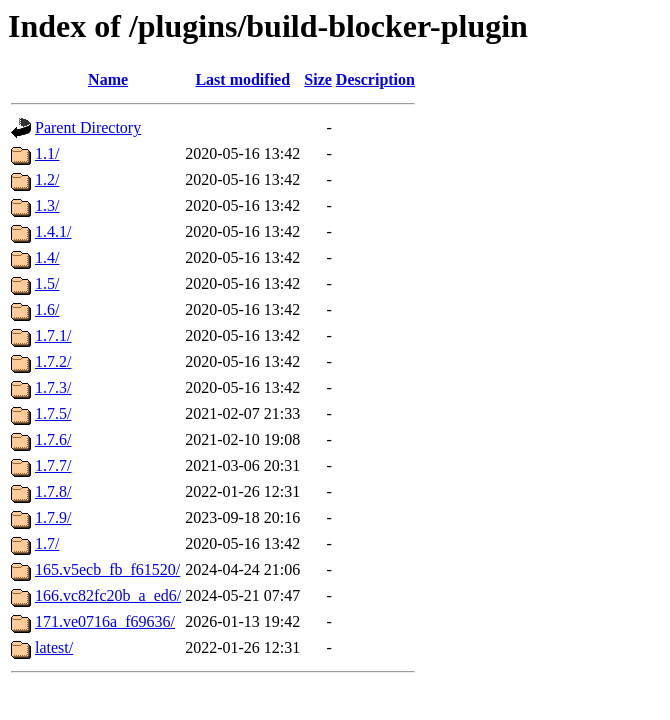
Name (108, 79)
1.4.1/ (53, 231)
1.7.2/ (53, 361)
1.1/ (47, 153)
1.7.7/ (53, 465)
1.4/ (47, 257)
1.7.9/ (53, 517)
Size (318, 79)
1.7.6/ (53, 439)
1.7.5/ (53, 413)
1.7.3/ (53, 387)
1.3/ (47, 205)
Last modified (242, 79)
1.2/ (47, 179)
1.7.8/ (53, 491)
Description (375, 79)
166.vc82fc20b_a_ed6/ (108, 595)
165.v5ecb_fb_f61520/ (107, 569)
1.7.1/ (53, 335)
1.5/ (47, 283)
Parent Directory (88, 127)
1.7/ (47, 543)
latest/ (54, 647)
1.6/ (47, 309)
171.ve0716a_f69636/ (105, 621)
